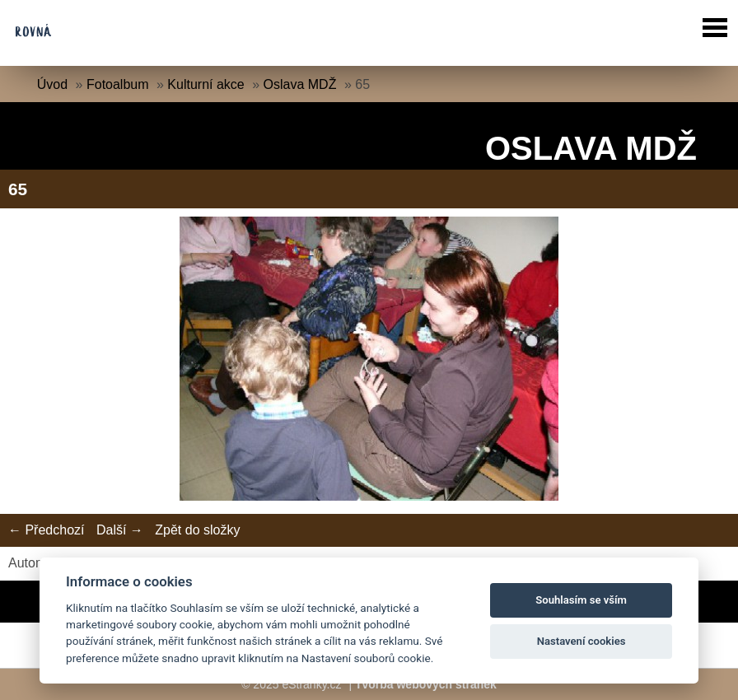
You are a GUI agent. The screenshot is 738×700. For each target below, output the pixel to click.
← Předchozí (46, 530)
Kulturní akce (206, 84)
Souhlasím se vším (581, 600)
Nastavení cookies (582, 641)
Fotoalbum (118, 84)
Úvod (52, 84)
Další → (120, 530)
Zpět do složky (197, 530)
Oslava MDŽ (300, 84)
